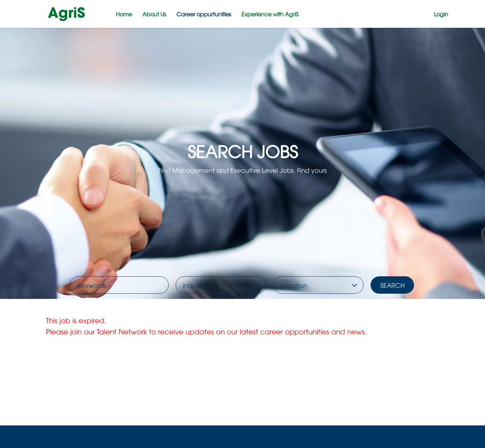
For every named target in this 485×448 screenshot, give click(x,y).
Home (124, 14)
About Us (154, 14)
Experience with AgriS (270, 14)
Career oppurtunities (204, 14)
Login (441, 14)
